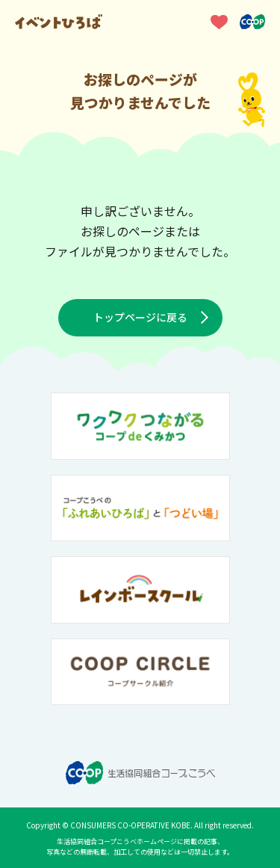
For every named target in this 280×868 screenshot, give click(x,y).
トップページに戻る (140, 317)
